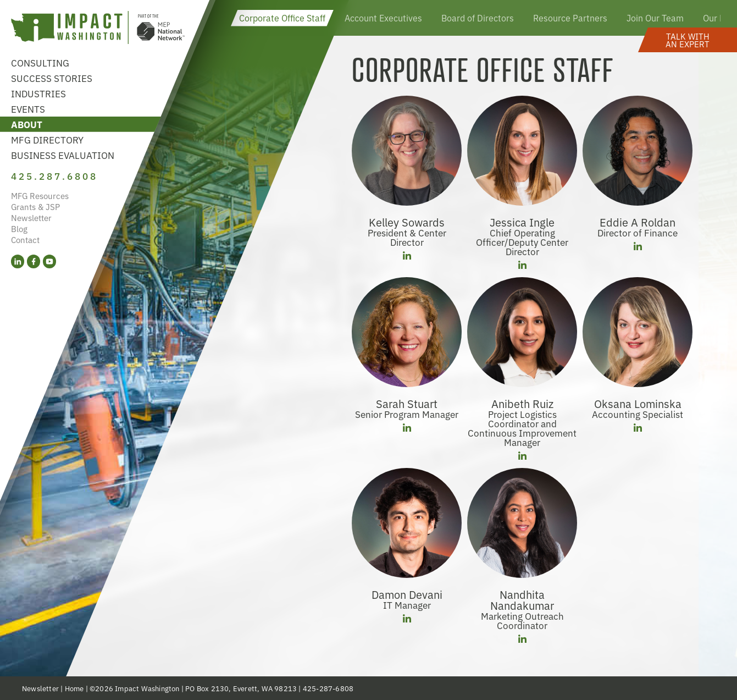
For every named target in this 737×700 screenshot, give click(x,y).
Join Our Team (655, 18)
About (27, 124)
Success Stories (52, 78)
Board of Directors (478, 18)
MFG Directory (47, 139)
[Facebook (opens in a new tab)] (34, 261)
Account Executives (383, 18)
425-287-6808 (328, 688)
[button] (688, 40)
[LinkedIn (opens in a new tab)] (18, 261)
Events (28, 109)
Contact (25, 239)
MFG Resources (40, 195)
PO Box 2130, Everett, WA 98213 (241, 688)
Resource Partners (570, 18)
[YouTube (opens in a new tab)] (49, 261)
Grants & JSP (35, 206)
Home (74, 688)
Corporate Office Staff (282, 18)
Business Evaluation (63, 155)
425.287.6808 (54, 176)
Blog (19, 228)
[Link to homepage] (98, 29)
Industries (38, 93)
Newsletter (31, 217)
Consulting (40, 62)
